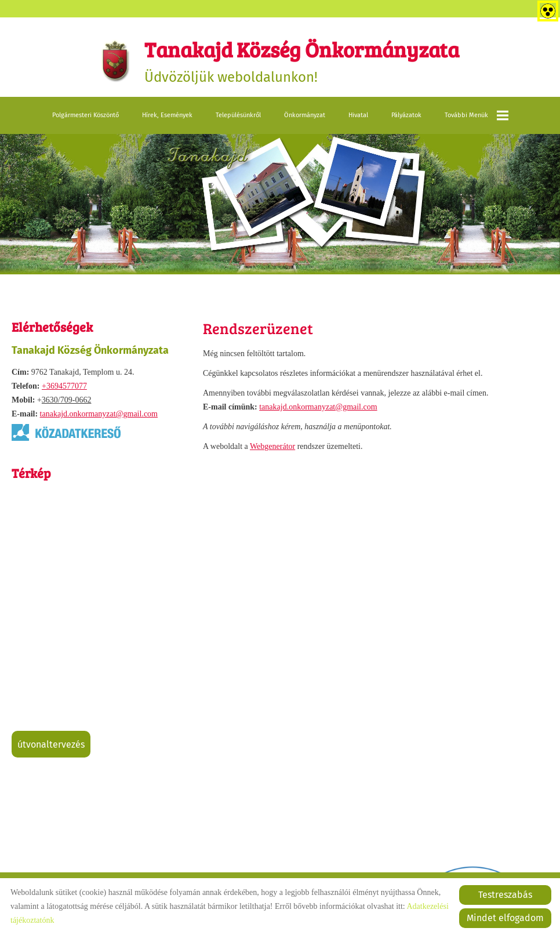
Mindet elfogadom (505, 918)
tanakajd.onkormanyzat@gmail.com (99, 414)
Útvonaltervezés (51, 744)
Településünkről (238, 115)
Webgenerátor (272, 446)
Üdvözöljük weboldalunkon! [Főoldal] (302, 60)
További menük (477, 115)
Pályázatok (406, 115)
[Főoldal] (116, 60)
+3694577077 (64, 386)
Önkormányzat (305, 115)
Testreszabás (505, 895)
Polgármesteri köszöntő (86, 115)
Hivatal (358, 115)
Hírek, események (167, 115)
